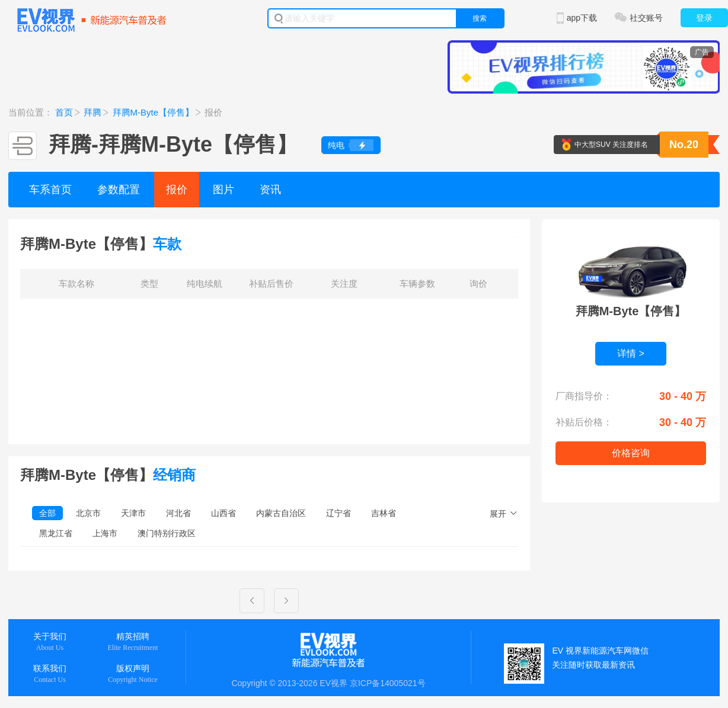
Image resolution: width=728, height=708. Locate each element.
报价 (177, 190)
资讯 (270, 190)
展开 (498, 514)
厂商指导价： (584, 396)
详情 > (631, 353)
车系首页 (50, 190)
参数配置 (119, 190)
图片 (223, 190)
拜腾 (92, 112)
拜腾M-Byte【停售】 (154, 112)
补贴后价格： (584, 422)
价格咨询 (631, 453)
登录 (704, 18)
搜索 (480, 18)
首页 (64, 112)
